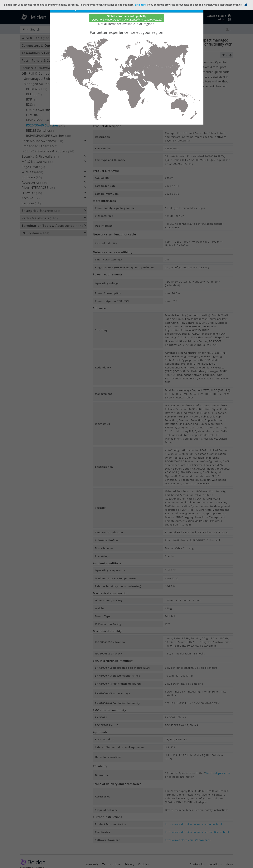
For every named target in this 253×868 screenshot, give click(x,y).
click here (140, 5)
